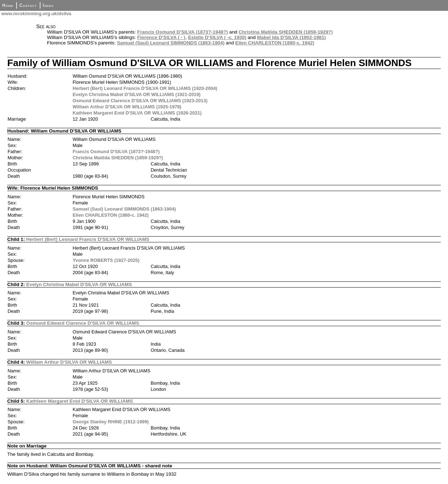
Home (8, 5)
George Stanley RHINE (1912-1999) (111, 422)
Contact (28, 5)
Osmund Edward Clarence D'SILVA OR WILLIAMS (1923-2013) (140, 101)
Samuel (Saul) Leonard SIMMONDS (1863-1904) (171, 43)
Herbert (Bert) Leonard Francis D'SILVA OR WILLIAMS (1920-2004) (145, 88)
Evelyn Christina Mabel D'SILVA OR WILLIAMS (79, 284)
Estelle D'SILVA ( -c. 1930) (217, 37)
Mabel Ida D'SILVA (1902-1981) (292, 37)
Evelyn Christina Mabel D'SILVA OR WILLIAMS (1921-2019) (137, 94)
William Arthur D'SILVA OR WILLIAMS (69, 362)
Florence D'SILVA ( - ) (161, 37)
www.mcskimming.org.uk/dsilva (36, 14)
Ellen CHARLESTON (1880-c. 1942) (275, 43)
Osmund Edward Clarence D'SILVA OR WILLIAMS (83, 323)
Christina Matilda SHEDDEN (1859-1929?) (286, 32)
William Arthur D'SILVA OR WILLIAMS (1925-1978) (127, 107)
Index (48, 5)
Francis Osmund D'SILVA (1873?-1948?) (183, 32)
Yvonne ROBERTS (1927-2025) (106, 260)
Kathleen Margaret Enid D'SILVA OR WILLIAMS (80, 401)
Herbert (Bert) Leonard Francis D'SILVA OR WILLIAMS (88, 239)
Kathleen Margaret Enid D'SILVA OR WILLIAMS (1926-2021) (137, 113)
